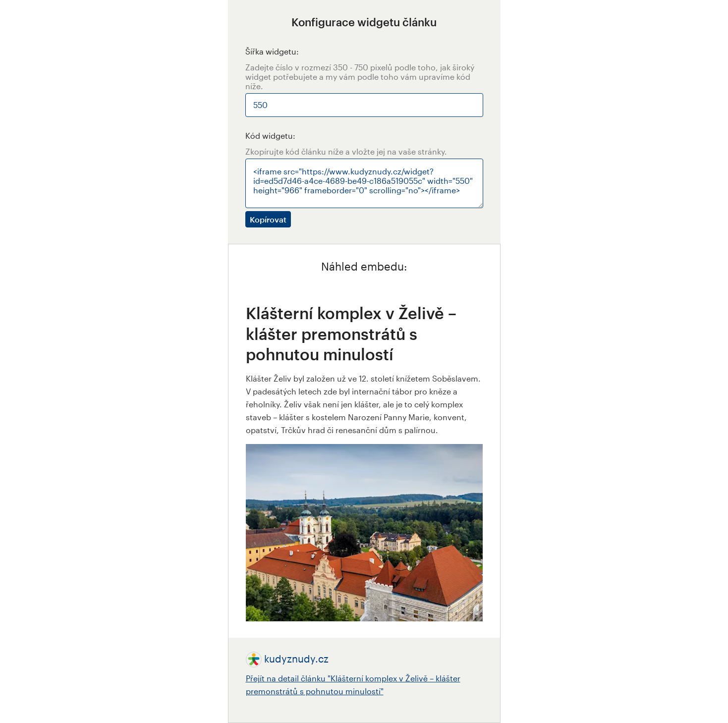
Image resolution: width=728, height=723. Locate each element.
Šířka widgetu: (272, 51)
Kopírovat (268, 219)
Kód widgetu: (270, 136)
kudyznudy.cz (296, 659)
